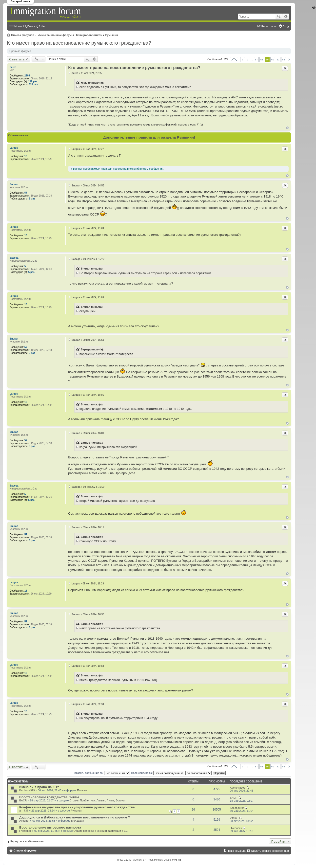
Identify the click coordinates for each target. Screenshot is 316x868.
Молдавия (78, 821)
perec (13, 67)
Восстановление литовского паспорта (50, 827)
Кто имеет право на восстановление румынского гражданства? (79, 43)
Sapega (14, 258)
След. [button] (289, 60)
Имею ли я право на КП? (39, 787)
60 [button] (273, 60)
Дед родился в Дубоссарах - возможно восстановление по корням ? (75, 817)
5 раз (32, 199)
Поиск (279, 17)
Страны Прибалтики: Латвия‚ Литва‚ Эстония (98, 800)
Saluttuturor (237, 808)
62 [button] (284, 60)
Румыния (112, 35)
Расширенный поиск (286, 17)
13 (26, 156)
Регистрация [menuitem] (269, 26)
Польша (82, 790)
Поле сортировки (158, 773)
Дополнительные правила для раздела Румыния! (149, 137)
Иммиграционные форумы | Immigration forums (70, 35)
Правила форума (20, 51)
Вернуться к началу (287, 128)
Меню (18, 26)
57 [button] (256, 60)
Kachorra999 (27, 790)
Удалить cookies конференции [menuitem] (270, 851)
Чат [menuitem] (43, 26)
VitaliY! (234, 818)
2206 (27, 76)
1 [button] (248, 60)
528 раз (33, 84)
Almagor (24, 821)
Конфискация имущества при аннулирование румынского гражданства (77, 807)
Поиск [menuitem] (31, 26)
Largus (14, 148)
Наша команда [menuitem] (236, 851)
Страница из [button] (234, 60)
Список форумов (23, 35)
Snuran (14, 184)
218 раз (33, 81)
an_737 (24, 811)
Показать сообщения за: (101, 773)
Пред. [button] (243, 60)
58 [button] (262, 60)
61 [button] (278, 60)
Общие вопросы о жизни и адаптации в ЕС (101, 831)
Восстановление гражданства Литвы (49, 797)
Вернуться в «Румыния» (27, 841)
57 (26, 193)
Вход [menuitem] (286, 26)
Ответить (17, 59)
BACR (23, 800)
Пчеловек (25, 831)
